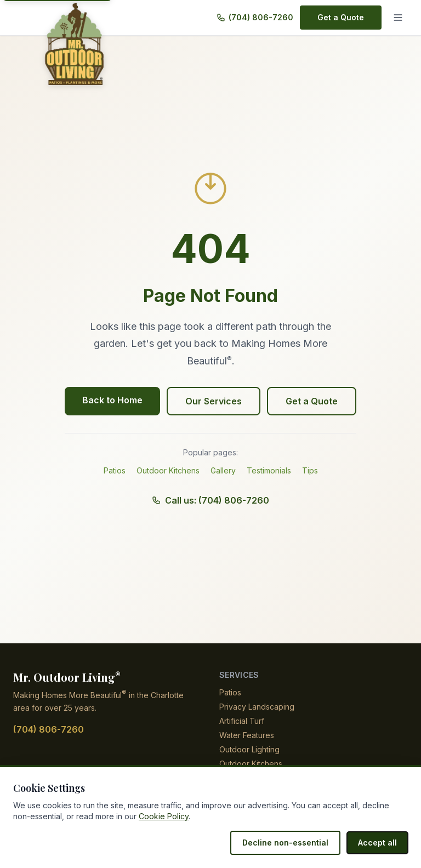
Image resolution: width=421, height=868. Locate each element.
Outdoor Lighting (251, 749)
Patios (115, 470)
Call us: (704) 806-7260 (211, 500)
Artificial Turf (242, 721)
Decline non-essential (291, 843)
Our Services (214, 401)
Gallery (223, 470)
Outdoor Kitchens (168, 470)
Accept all (379, 843)
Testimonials (270, 470)
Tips (311, 470)
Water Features (247, 735)
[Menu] (398, 18)
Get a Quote (342, 17)
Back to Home (114, 400)
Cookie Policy (145, 816)
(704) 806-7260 (262, 17)
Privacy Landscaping (256, 707)
